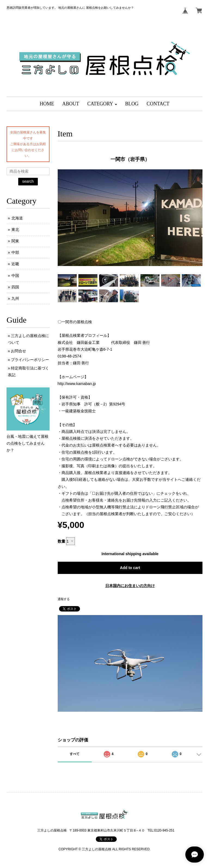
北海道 (17, 218)
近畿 (15, 264)
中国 (15, 276)
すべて (75, 754)
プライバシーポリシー (30, 360)
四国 (15, 287)
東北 (15, 230)
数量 (62, 541)
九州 (15, 298)
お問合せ (19, 351)
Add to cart (130, 568)
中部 (15, 252)
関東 (15, 241)
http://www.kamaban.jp (77, 384)
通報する (64, 599)
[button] (102, 104)
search (28, 181)
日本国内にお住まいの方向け (130, 586)
